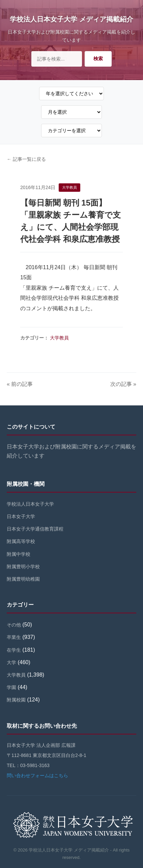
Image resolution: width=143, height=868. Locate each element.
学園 (11, 687)
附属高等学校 (21, 541)
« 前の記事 (20, 384)
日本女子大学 (21, 516)
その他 (14, 625)
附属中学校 (19, 554)
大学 (11, 662)
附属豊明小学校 (23, 567)
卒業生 (14, 637)
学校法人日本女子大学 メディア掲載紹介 (71, 19)
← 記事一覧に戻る (26, 159)
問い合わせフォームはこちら (37, 775)
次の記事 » (123, 384)
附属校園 (16, 700)
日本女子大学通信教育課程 (35, 529)
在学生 (14, 650)
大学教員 (59, 338)
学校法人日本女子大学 (30, 504)
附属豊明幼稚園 (23, 579)
